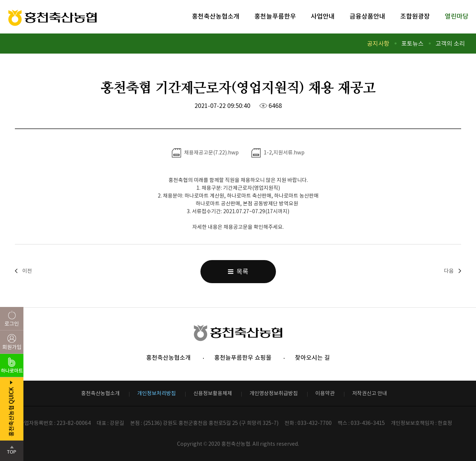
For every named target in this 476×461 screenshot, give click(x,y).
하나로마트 (12, 371)
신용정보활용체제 (213, 393)
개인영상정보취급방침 (274, 393)
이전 (27, 271)
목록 (238, 272)
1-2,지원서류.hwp (278, 153)
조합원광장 (415, 16)
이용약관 (325, 393)
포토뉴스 (412, 44)
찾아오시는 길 (312, 358)
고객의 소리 (450, 44)
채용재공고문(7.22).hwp (205, 153)
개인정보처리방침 (157, 393)
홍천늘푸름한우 (275, 16)
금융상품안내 (367, 16)
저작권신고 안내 (370, 393)
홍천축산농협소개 (216, 16)
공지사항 (378, 44)
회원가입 (12, 347)
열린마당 (457, 16)
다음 (449, 271)
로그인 (12, 324)
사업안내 (323, 16)
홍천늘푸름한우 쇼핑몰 (243, 358)
